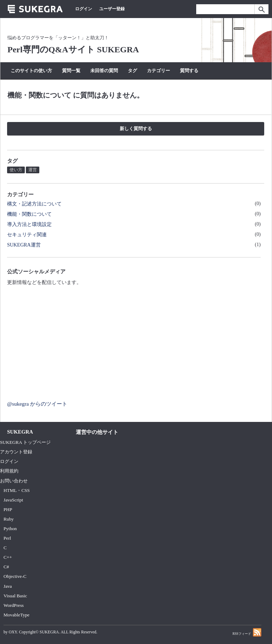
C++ (8, 557)
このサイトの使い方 (31, 71)
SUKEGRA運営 (24, 245)
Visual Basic (15, 596)
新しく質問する (136, 129)
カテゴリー (158, 71)
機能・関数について (29, 214)
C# (6, 567)
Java (8, 586)
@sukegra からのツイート (37, 404)
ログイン (84, 9)
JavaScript (13, 500)
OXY (13, 632)
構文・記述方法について (34, 204)
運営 (33, 170)
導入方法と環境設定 (29, 224)
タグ (132, 71)
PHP (8, 509)
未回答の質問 (104, 71)
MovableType (16, 615)
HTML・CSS (17, 490)
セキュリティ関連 (27, 234)
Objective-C (15, 576)
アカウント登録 (16, 452)
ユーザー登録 (112, 9)
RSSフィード (247, 632)
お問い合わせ (14, 481)
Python (10, 529)
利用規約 (9, 471)
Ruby (9, 519)
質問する (189, 71)
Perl (7, 538)
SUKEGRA (49, 632)
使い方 (16, 170)
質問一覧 (71, 71)
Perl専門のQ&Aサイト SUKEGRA (73, 50)
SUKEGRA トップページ (25, 442)
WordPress (14, 605)
